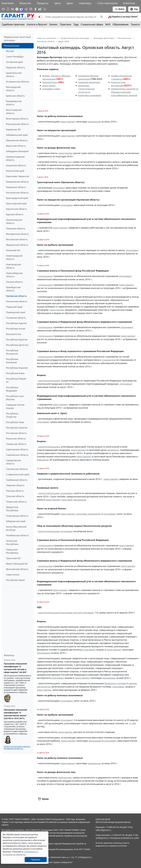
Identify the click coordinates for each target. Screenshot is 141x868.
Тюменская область (16, 502)
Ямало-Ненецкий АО (17, 564)
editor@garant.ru (103, 830)
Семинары (85, 3)
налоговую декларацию (74, 500)
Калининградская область (15, 158)
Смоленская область (17, 469)
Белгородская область (13, 89)
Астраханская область (18, 82)
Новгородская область (13, 266)
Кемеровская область (17, 182)
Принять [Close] (36, 860)
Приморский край (16, 312)
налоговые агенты (71, 613)
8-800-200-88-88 (103, 819)
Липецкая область (16, 229)
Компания (8, 3)
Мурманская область (17, 245)
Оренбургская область (13, 289)
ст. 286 (132, 723)
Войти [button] (119, 9)
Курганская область (16, 209)
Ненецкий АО (13, 250)
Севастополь (13, 575)
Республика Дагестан (17, 345)
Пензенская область (17, 301)
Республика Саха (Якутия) (15, 398)
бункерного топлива (115, 683)
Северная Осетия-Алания (15, 406)
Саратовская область (17, 449)
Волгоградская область (14, 112)
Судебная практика (13, 24)
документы (113, 450)
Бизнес (53, 24)
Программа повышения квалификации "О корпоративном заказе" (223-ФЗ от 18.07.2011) (15, 714)
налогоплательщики (49, 381)
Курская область (15, 214)
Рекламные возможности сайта (125, 838)
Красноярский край (16, 203)
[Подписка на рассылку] (3, 9)
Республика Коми (15, 373)
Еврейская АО (13, 129)
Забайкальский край (17, 135)
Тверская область (15, 485)
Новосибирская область (14, 275)
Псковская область (16, 318)
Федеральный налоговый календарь (17, 39)
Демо (70, 3)
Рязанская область (16, 439)
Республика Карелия (17, 368)
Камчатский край (15, 171)
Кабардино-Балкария (17, 151)
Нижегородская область (14, 257)
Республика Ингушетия (12, 352)
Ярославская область (17, 569)
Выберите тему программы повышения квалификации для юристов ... (17, 747)
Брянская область (15, 96)
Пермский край (14, 307)
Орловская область (16, 296)
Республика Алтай (16, 329)
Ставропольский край (18, 474)
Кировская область (16, 187)
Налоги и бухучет (37, 24)
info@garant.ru (85, 857)
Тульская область (15, 496)
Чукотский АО (13, 558)
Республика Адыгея (16, 323)
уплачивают (59, 188)
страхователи (109, 360)
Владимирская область (14, 103)
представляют (68, 122)
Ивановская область (17, 140)
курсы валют (49, 86)
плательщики (45, 276)
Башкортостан (14, 334)
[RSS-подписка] (45, 9)
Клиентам (129, 3)
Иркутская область (16, 146)
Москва (10, 51)
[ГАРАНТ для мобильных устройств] (8, 9)
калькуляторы (50, 82)
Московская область (17, 239)
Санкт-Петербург (15, 57)
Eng (134, 9)
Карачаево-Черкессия (18, 176)
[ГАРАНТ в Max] (21, 9)
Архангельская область (14, 75)
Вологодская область (17, 119)
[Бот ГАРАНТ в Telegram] (31, 9)
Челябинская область (17, 535)
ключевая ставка (51, 89)
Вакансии (25, 3)
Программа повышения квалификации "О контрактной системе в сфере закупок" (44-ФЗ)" (15, 668)
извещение (43, 460)
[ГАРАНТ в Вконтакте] (13, 9)
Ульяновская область (17, 516)
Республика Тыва (15, 422)
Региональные (11, 46)
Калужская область (16, 165)
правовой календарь (89, 82)
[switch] (40, 17)
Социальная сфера (92, 24)
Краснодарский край (17, 198)
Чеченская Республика (12, 542)
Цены (57, 3)
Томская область (15, 491)
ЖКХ (108, 24)
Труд (76, 24)
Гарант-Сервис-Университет (59, 862)
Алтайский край (14, 62)
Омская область (14, 282)
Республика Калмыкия (12, 361)
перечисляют (65, 162)
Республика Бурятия (17, 340)
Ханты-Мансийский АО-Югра (16, 528)
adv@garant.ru (102, 838)
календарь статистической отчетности (86, 89)
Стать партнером (107, 3)
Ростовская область (16, 433)
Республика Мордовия (12, 389)
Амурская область (16, 67)
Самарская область (16, 444)
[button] (123, 17)
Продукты (43, 3)
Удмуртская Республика (12, 509)
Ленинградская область (14, 221)
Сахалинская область (17, 455)
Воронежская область (18, 124)
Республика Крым (15, 580)
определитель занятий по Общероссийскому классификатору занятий (125, 92)
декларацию (94, 122)
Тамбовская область (17, 480)
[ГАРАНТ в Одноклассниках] (35, 9)
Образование (121, 24)
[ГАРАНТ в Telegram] (26, 9)
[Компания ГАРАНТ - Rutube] (40, 9)
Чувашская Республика (12, 551)
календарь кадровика (90, 95)
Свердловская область (13, 462)
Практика (65, 24)
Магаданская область (17, 234)
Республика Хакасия (17, 428)
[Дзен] (17, 9)
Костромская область (17, 193)
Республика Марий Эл (16, 380)
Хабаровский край (16, 521)
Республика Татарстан (12, 415)
